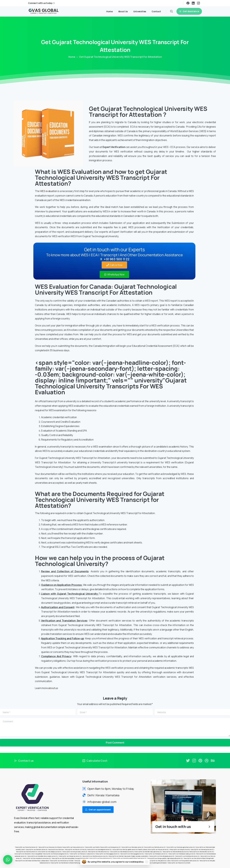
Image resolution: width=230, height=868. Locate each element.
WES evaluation (49, 191)
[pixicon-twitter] (188, 762)
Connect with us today (42, 3)
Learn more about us (46, 688)
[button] (8, 860)
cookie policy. (136, 862)
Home (72, 57)
